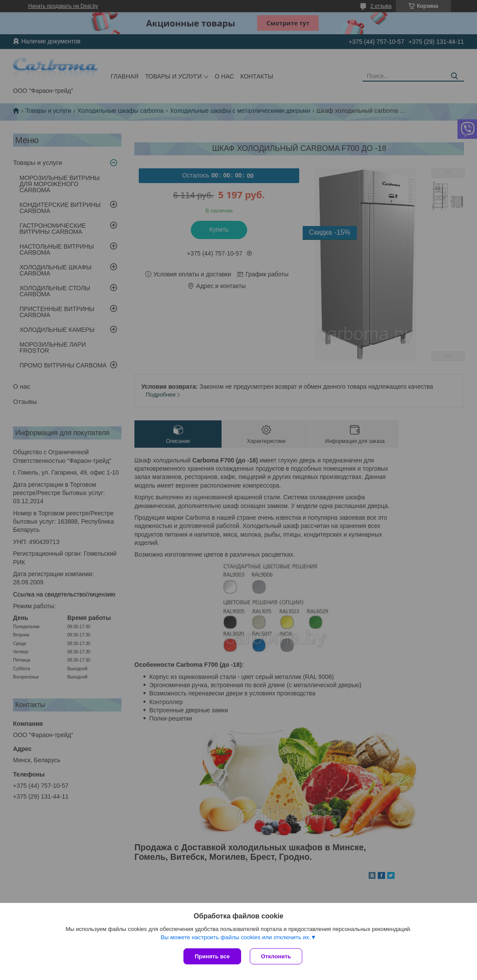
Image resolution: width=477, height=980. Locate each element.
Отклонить (276, 956)
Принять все (212, 956)
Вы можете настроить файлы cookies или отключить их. (235, 937)
